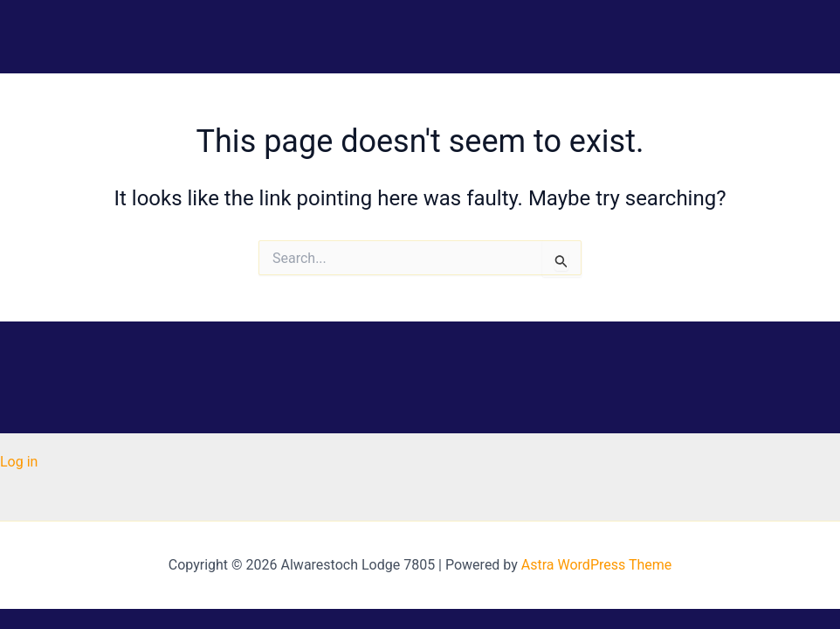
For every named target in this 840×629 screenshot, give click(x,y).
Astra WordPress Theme (596, 565)
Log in (19, 462)
